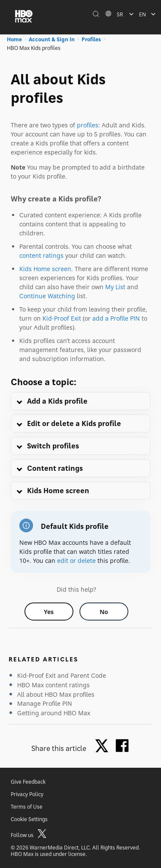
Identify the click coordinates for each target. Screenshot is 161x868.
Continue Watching (47, 296)
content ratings (41, 255)
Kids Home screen (45, 269)
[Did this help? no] (104, 612)
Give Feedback (28, 782)
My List (115, 287)
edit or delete (76, 561)
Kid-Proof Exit (62, 318)
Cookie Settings (29, 819)
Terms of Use (27, 807)
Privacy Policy (27, 794)
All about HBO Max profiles (56, 694)
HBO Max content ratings (53, 685)
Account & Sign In (52, 39)
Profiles (91, 39)
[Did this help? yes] (49, 612)
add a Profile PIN (116, 318)
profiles (88, 125)
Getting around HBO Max (54, 713)
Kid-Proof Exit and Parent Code (62, 675)
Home (14, 39)
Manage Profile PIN (45, 703)
